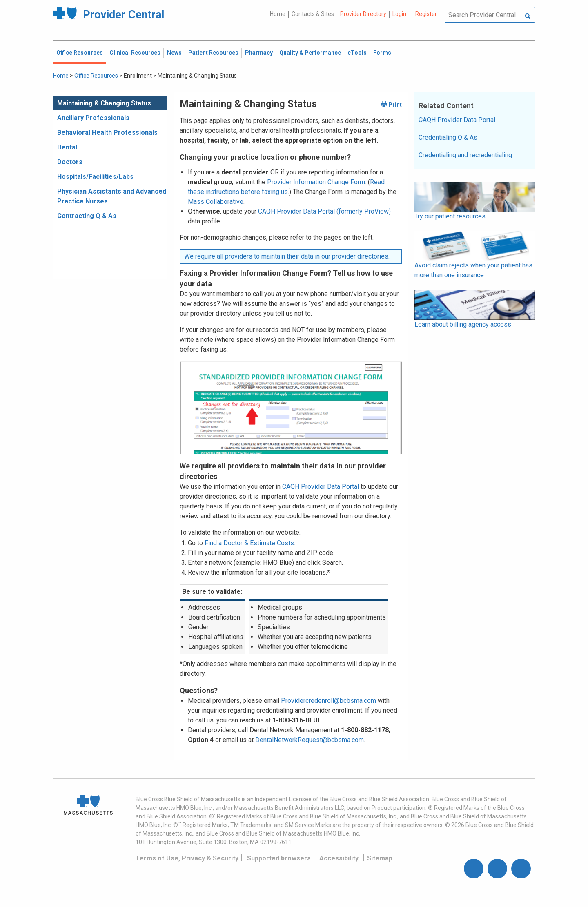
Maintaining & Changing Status (104, 103)
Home (278, 14)
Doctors (70, 162)
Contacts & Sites (313, 14)
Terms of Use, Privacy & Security (187, 858)
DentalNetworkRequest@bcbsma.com (310, 740)
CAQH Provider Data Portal (321, 487)
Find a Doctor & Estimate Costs (249, 543)
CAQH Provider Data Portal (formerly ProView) (324, 211)
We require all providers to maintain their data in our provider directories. (287, 256)
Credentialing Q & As (448, 137)
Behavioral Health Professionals (107, 133)
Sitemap (380, 858)
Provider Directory (363, 14)
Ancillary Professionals (93, 118)
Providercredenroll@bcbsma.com (329, 701)
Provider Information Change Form (316, 182)
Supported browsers (279, 858)
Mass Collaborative (216, 202)
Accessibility (339, 858)
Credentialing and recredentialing (465, 155)
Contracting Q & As (87, 216)
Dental (67, 147)
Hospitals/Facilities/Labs (95, 177)
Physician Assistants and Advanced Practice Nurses (112, 196)
